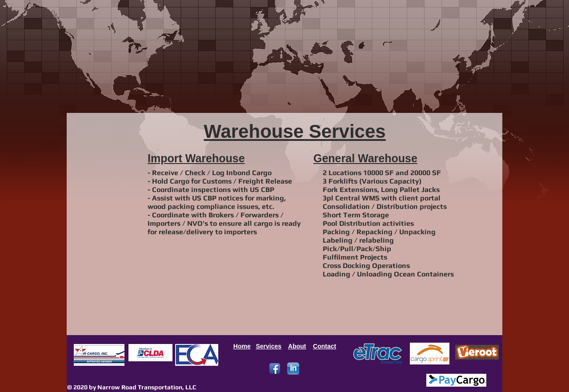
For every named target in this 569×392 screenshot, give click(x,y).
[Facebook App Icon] (275, 368)
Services (268, 346)
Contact (325, 346)
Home (242, 346)
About (297, 346)
